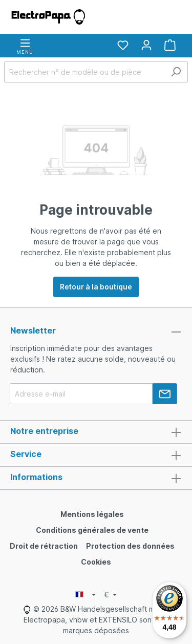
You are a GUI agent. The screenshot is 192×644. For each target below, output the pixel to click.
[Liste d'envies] (123, 45)
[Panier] (170, 45)
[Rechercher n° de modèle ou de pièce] (84, 72)
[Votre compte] (146, 45)
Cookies (96, 562)
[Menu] (25, 46)
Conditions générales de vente (92, 530)
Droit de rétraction (44, 546)
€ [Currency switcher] (108, 595)
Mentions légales (92, 514)
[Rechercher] (176, 72)
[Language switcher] (86, 595)
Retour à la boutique (96, 287)
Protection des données (130, 546)
